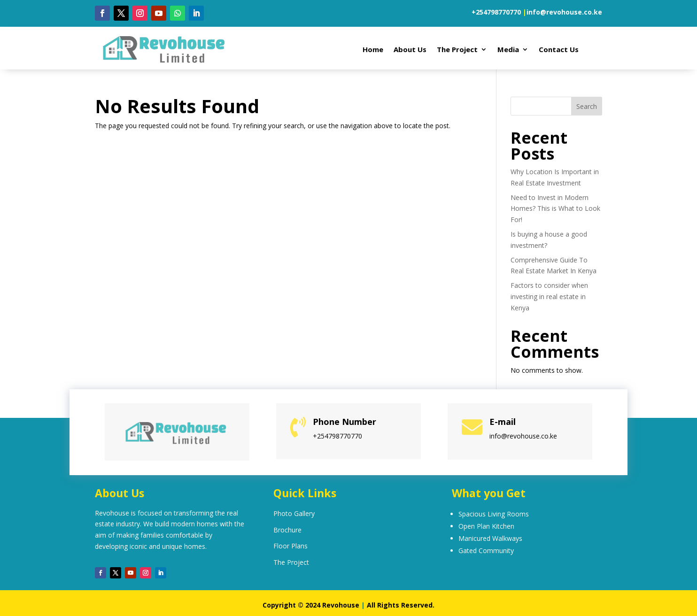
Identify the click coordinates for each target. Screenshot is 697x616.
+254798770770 (496, 12)
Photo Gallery (294, 513)
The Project (457, 50)
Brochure (287, 530)
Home (373, 50)
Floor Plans (290, 546)
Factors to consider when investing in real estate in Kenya (549, 296)
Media (508, 50)
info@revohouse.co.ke (564, 12)
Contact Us (559, 50)
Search (587, 106)
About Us (410, 50)
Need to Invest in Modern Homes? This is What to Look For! (555, 209)
